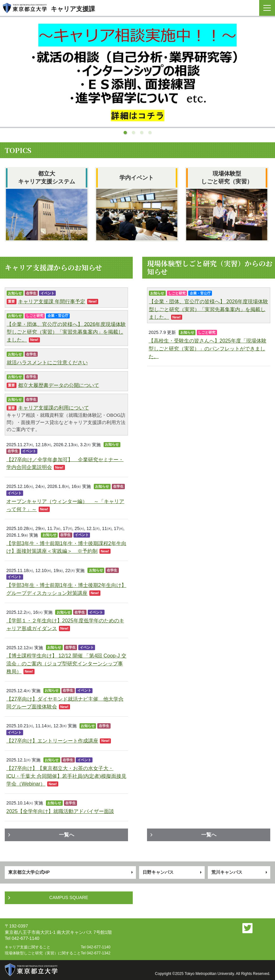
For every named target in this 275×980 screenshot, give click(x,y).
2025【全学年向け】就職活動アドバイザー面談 (60, 811)
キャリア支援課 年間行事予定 (52, 302)
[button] (125, 133)
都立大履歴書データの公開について (59, 385)
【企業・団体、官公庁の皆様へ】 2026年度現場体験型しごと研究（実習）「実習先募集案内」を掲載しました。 (66, 332)
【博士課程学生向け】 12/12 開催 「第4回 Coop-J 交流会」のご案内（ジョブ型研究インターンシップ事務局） (66, 664)
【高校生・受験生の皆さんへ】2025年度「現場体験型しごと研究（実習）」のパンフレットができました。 (208, 349)
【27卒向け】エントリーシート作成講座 (52, 741)
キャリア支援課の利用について (54, 408)
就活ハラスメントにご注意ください (47, 363)
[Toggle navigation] (267, 8)
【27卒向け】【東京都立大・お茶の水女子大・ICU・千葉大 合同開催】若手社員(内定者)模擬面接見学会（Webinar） (66, 776)
